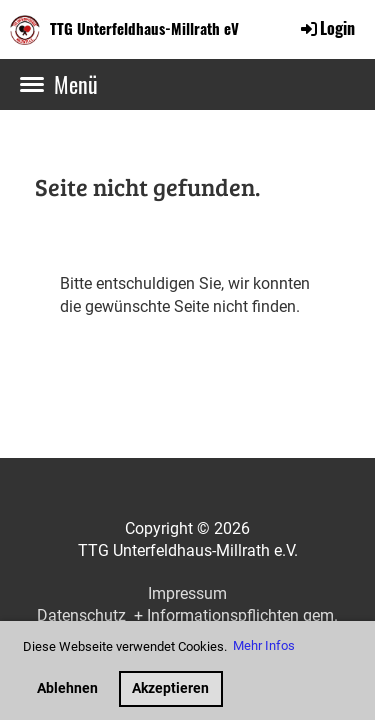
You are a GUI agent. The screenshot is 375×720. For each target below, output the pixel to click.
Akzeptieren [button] (170, 688)
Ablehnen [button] (67, 688)
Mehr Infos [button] (264, 645)
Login (326, 28)
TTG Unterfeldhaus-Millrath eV (144, 28)
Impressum (187, 593)
